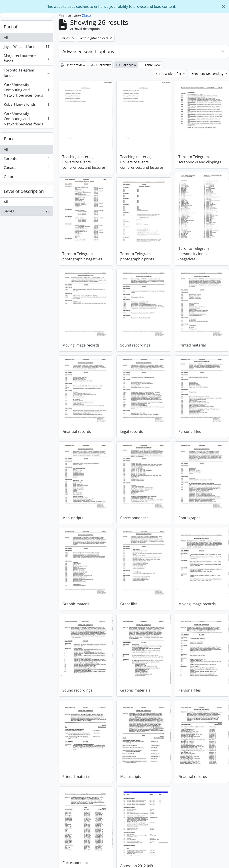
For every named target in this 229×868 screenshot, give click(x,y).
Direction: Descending (207, 74)
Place (9, 139)
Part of (11, 27)
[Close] (223, 6)
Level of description (24, 191)
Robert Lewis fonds (27, 105)
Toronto (27, 160)
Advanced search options (88, 51)
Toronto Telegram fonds (27, 73)
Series (27, 212)
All (6, 38)
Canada (27, 169)
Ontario (27, 178)
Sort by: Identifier (169, 74)
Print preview (73, 65)
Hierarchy (101, 65)
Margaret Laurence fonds (27, 58)
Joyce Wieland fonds (27, 48)
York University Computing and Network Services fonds (27, 90)
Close (86, 16)
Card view (126, 65)
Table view (150, 65)
